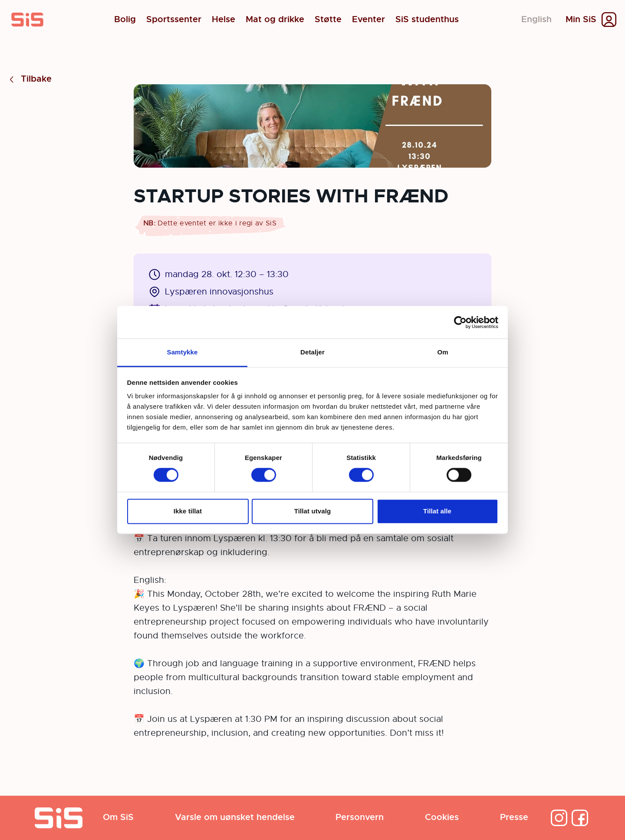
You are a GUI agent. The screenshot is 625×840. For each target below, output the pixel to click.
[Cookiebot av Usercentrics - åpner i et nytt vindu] (460, 322)
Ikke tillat (188, 511)
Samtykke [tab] (183, 352)
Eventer (368, 20)
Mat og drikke (275, 20)
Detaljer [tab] (312, 352)
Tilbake (29, 79)
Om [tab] (442, 352)
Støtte (328, 20)
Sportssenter (174, 20)
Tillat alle (437, 511)
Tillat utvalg (312, 511)
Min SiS (581, 20)
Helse (224, 20)
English (536, 19)
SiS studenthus (427, 20)
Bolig (125, 20)
